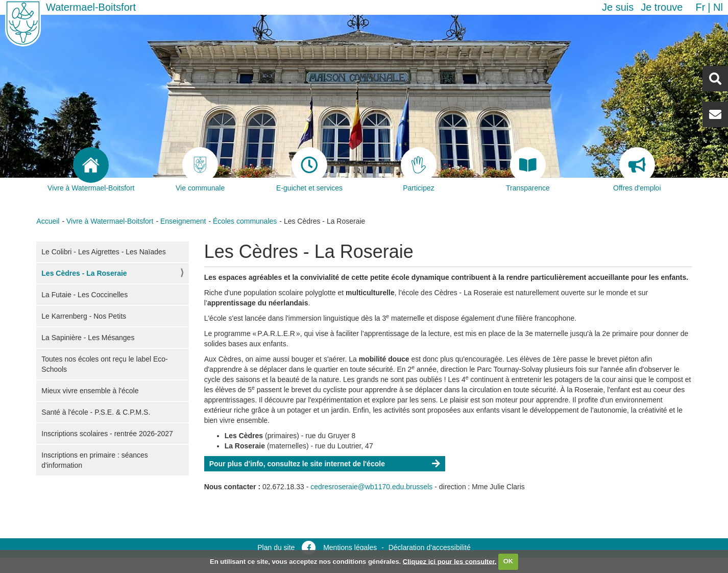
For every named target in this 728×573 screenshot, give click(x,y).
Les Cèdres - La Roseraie (84, 273)
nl (718, 7)
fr (700, 7)
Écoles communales (245, 221)
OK (508, 561)
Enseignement (183, 221)
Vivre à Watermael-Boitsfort (110, 221)
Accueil (48, 221)
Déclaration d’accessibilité (430, 547)
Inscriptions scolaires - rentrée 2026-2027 (107, 434)
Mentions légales (350, 547)
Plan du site (276, 547)
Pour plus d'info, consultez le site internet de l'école (297, 464)
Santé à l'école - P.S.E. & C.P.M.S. (96, 412)
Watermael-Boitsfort (91, 7)
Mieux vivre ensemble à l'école (90, 391)
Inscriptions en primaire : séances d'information (95, 460)
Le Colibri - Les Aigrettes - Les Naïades (104, 252)
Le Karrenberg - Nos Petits (84, 316)
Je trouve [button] (662, 7)
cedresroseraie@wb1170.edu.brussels (371, 487)
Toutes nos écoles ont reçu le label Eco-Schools (104, 364)
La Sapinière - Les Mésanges (88, 338)
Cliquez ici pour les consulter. (450, 561)
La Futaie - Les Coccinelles (84, 295)
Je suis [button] (618, 7)
